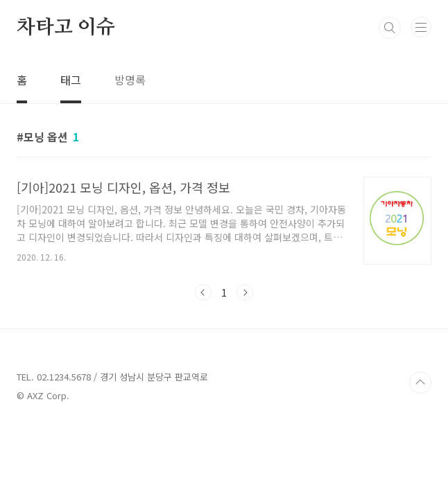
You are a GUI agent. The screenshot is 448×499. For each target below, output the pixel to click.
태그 (71, 80)
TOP (420, 383)
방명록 (130, 80)
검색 (390, 28)
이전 (203, 292)
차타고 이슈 (66, 28)
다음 (245, 292)
